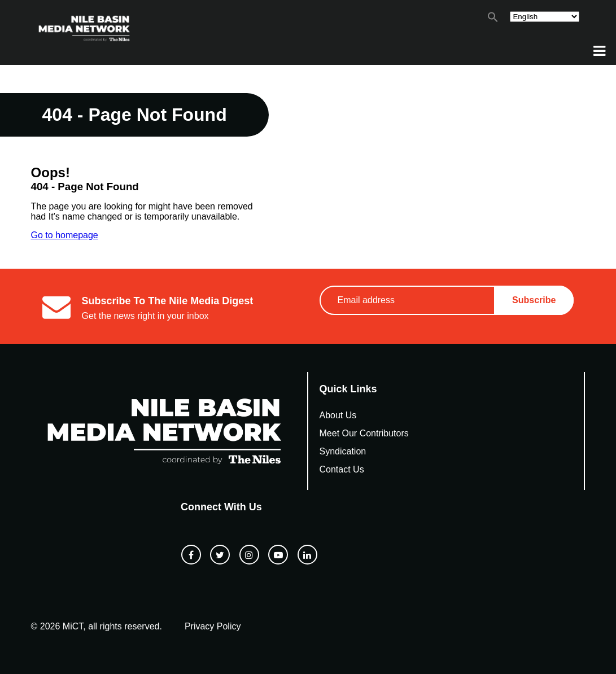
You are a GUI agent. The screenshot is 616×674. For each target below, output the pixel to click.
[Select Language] (545, 17)
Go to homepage (65, 235)
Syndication (343, 451)
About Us (338, 415)
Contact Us (342, 469)
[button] (493, 19)
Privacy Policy (213, 626)
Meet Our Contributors (364, 433)
